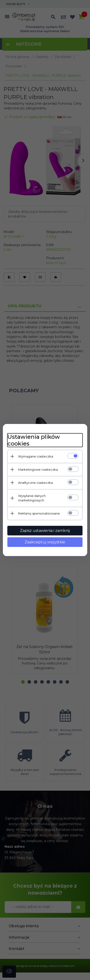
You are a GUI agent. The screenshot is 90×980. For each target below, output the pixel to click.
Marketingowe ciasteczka (38, 469)
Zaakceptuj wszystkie (45, 542)
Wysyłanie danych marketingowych (32, 498)
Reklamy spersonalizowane (39, 513)
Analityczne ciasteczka (35, 483)
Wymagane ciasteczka (36, 456)
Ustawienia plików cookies (34, 440)
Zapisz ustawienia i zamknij (45, 531)
